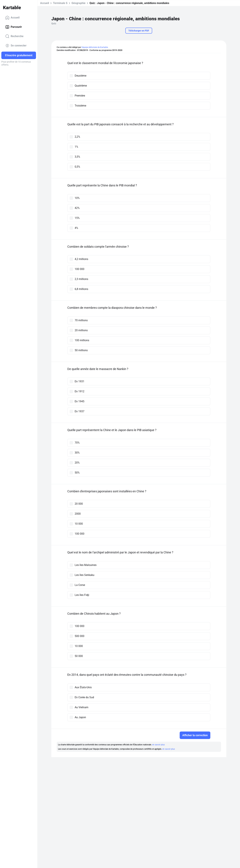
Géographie (78, 3)
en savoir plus (158, 745)
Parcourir (14, 27)
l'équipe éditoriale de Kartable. (95, 47)
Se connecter (16, 46)
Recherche (14, 36)
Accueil (12, 18)
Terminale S (60, 3)
